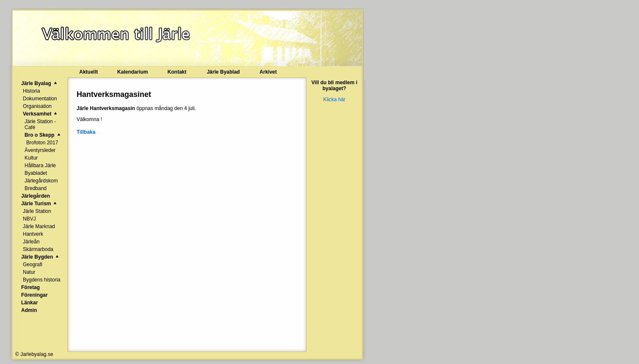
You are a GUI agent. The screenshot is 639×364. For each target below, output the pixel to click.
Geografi (33, 265)
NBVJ (29, 219)
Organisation (37, 106)
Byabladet (36, 173)
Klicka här (335, 99)
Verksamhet (37, 114)
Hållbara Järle (40, 165)
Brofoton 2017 (42, 143)
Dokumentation (40, 99)
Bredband (36, 188)
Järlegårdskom (41, 181)
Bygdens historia (42, 280)
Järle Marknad (39, 226)
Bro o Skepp (40, 135)
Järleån (31, 242)
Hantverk (33, 234)
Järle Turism (36, 204)
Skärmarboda (38, 249)
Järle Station (37, 211)
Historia (32, 91)
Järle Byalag (36, 83)
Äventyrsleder (40, 150)
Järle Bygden (37, 257)
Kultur (31, 158)
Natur (29, 272)
